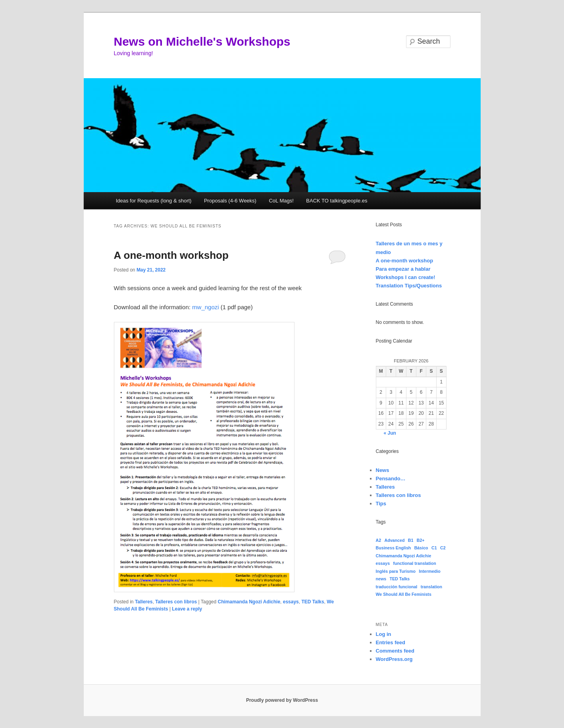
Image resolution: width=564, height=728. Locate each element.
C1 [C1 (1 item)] (434, 548)
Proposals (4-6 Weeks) (230, 201)
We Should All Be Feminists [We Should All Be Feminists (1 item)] (404, 594)
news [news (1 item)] (381, 579)
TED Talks (313, 602)
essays (291, 602)
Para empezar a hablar (403, 269)
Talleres (144, 602)
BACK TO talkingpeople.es (337, 201)
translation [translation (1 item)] (431, 587)
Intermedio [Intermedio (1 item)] (429, 571)
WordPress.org (394, 659)
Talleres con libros (176, 602)
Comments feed (395, 651)
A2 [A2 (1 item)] (379, 540)
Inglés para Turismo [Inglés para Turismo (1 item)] (396, 571)
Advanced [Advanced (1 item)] (394, 540)
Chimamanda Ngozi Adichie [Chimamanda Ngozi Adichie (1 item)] (404, 556)
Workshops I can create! (406, 277)
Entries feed (391, 642)
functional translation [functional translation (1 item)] (414, 563)
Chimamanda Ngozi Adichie (249, 602)
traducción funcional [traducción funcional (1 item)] (397, 587)
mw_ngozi (206, 307)
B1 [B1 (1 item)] (411, 540)
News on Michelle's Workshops (202, 41)
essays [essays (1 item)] (383, 563)
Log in (384, 634)
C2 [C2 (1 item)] (443, 548)
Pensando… (391, 479)
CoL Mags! (281, 201)
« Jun (390, 433)
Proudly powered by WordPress (282, 700)
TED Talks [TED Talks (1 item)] (400, 579)
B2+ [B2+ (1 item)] (421, 540)
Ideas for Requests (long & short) (154, 201)
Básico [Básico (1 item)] (421, 548)
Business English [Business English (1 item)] (394, 548)
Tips (381, 504)
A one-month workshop (171, 255)
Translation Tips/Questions (409, 286)
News (383, 470)
